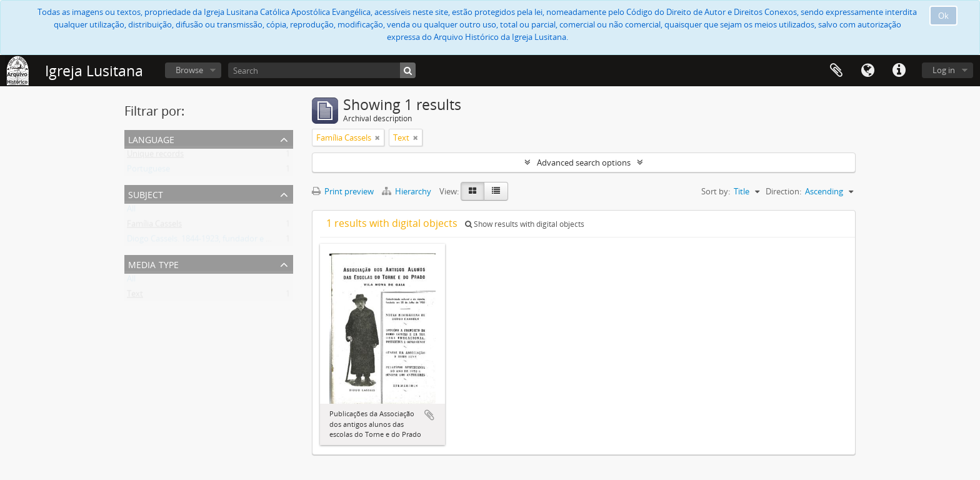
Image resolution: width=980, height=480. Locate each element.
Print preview (343, 191)
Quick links (899, 71)
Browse (189, 70)
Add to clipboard (429, 415)
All (131, 211)
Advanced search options (584, 162)
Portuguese (148, 171)
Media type (153, 263)
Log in (944, 70)
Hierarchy (407, 191)
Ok (943, 16)
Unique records (155, 156)
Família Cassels (154, 226)
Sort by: (716, 191)
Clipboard (836, 71)
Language (867, 71)
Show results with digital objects (525, 224)
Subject (146, 193)
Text (135, 296)
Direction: (783, 191)
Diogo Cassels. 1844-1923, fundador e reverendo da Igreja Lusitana (249, 241)
